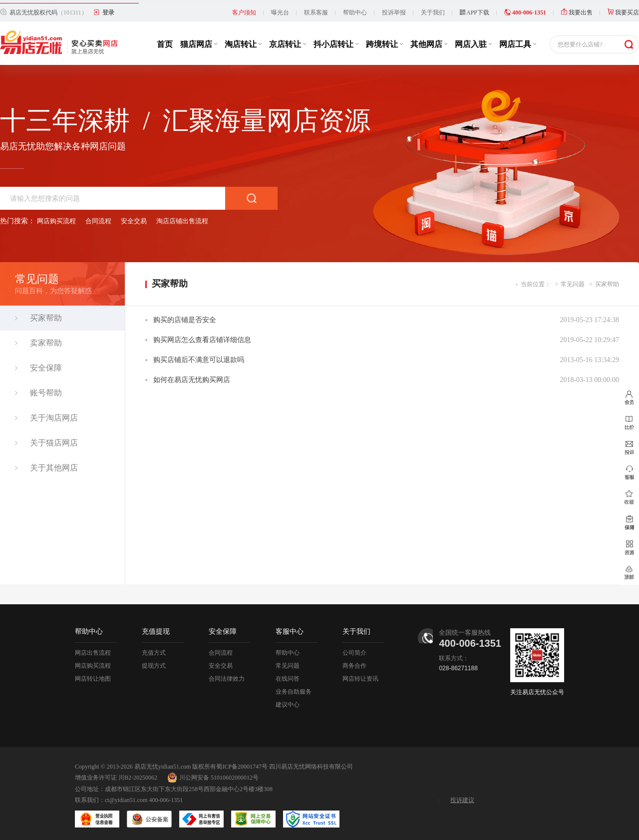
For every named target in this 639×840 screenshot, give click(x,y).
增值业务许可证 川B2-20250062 (116, 774)
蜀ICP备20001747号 (242, 763)
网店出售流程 (93, 649)
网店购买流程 (56, 217)
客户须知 (244, 9)
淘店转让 (243, 41)
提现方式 (154, 662)
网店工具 (518, 41)
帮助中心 (355, 9)
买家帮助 (607, 281)
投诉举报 (394, 9)
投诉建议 (462, 797)
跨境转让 (384, 41)
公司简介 (354, 649)
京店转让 (288, 41)
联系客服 (316, 9)
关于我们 (433, 9)
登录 (108, 9)
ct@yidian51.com (126, 797)
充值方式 (154, 649)
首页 (165, 41)
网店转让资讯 (360, 675)
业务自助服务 (294, 688)
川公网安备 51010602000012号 (213, 774)
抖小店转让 (336, 41)
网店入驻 (473, 41)
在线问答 (288, 675)
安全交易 (134, 217)
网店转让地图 (93, 675)
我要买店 (623, 9)
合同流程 (98, 217)
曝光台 (280, 9)
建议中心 (288, 701)
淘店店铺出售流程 (182, 217)
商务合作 (354, 662)
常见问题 (573, 281)
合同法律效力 (227, 675)
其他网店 (429, 41)
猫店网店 (199, 41)
